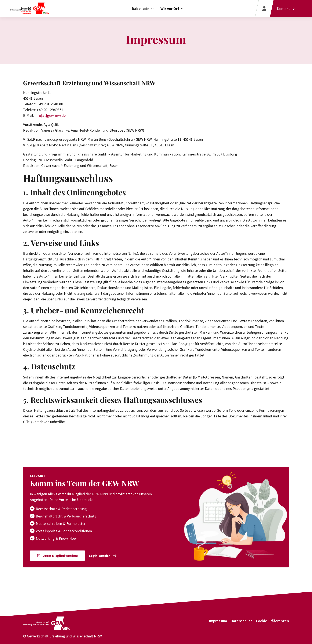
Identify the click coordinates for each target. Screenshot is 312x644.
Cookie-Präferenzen (272, 621)
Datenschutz (241, 621)
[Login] (264, 8)
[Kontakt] (287, 8)
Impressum (218, 621)
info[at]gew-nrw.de (50, 115)
